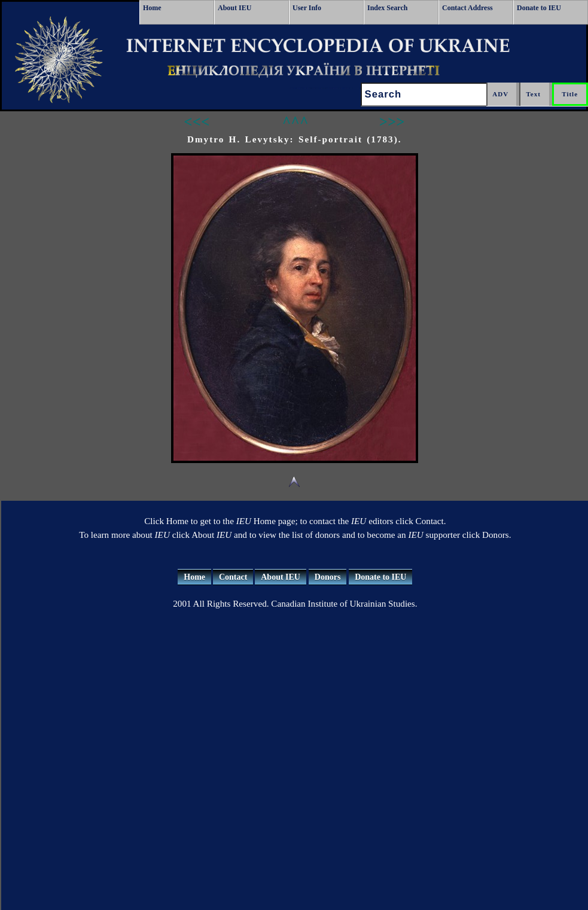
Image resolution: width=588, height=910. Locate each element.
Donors (328, 577)
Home (152, 8)
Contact (233, 577)
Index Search (387, 8)
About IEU (234, 8)
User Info (307, 8)
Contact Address (467, 8)
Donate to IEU (539, 8)
